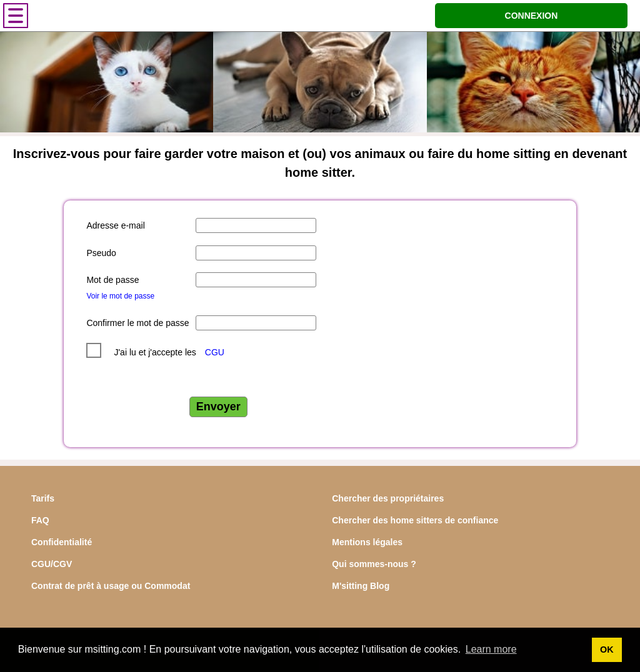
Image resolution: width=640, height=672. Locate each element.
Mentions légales (367, 542)
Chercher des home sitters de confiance (415, 520)
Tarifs (43, 498)
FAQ (40, 520)
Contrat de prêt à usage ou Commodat (111, 586)
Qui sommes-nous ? (374, 564)
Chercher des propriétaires (388, 498)
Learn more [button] (491, 649)
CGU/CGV (52, 564)
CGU (215, 352)
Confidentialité (62, 542)
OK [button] (607, 650)
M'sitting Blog (361, 586)
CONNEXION (532, 16)
